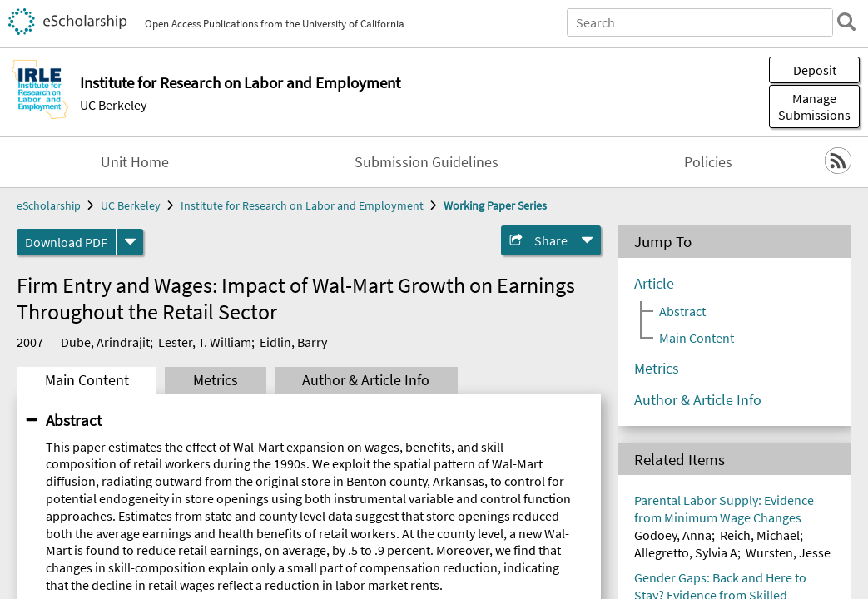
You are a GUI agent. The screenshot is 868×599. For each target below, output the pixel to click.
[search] (846, 22)
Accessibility (469, 500)
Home (451, 334)
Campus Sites (472, 400)
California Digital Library (72, 379)
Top (839, 282)
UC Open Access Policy (497, 433)
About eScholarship (490, 367)
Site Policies (689, 367)
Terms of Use (691, 400)
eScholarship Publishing (503, 467)
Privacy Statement (705, 334)
